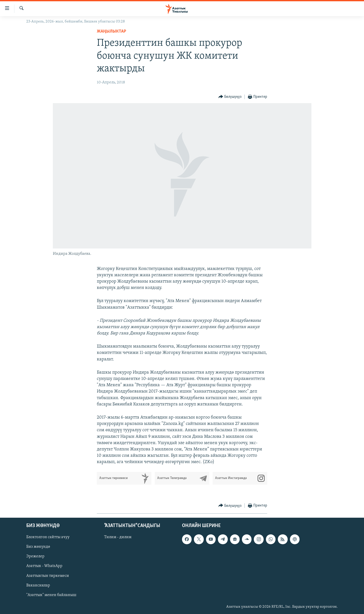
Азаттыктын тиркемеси (48, 576)
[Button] (230, 97)
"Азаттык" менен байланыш (51, 595)
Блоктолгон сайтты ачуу (48, 537)
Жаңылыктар (111, 31)
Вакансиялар (38, 585)
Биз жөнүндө (38, 547)
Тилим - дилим (118, 537)
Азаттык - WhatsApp (44, 566)
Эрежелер (35, 556)
